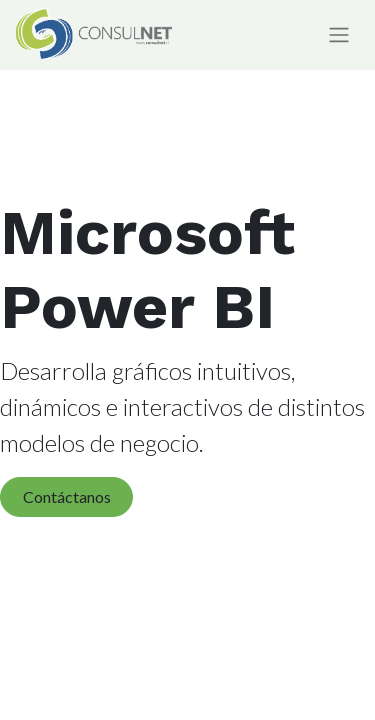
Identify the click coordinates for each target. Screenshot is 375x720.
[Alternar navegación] (339, 34)
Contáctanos (67, 496)
